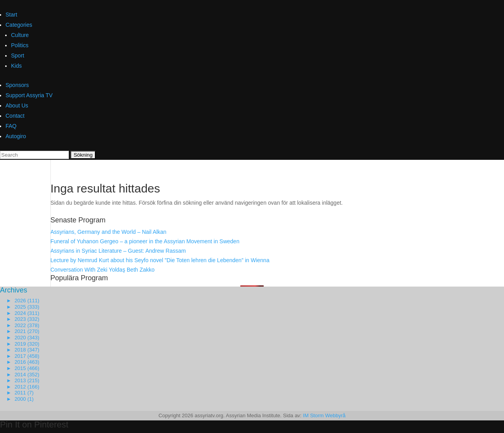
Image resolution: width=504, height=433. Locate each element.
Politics (20, 45)
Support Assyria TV (29, 95)
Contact (15, 116)
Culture (20, 35)
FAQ (11, 126)
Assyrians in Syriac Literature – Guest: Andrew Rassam (118, 251)
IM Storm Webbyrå (324, 415)
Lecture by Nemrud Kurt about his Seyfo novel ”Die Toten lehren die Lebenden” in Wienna (160, 260)
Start (11, 15)
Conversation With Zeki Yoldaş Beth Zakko (103, 270)
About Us (17, 105)
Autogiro (16, 136)
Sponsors (17, 85)
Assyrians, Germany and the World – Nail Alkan (108, 232)
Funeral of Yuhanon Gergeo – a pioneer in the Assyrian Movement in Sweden (145, 241)
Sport (18, 56)
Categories (19, 25)
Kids (16, 66)
